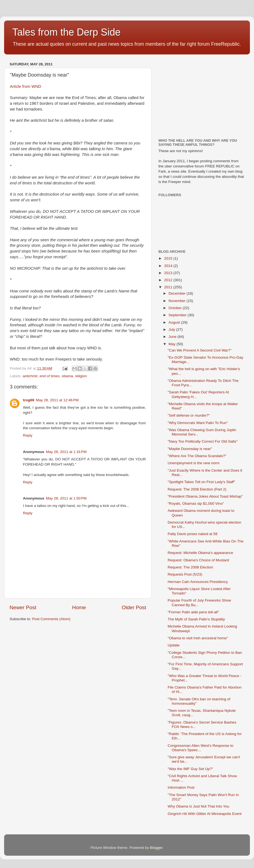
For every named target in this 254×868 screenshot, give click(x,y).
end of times (50, 376)
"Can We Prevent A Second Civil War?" (200, 350)
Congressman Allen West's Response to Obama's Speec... (200, 748)
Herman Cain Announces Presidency (198, 582)
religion (81, 376)
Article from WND (26, 86)
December (178, 293)
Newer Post (23, 607)
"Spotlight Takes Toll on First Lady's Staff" (201, 482)
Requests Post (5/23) (185, 574)
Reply (28, 435)
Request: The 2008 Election (190, 567)
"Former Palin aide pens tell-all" (193, 612)
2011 (169, 287)
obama (67, 376)
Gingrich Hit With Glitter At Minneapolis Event (205, 814)
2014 (169, 266)
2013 (169, 273)
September (178, 315)
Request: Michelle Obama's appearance (200, 553)
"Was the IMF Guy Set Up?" (190, 769)
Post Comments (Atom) (51, 619)
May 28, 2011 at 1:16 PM (66, 452)
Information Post (181, 787)
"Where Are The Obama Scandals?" (197, 456)
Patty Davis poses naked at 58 (193, 534)
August (175, 322)
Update (174, 645)
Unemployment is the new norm (194, 463)
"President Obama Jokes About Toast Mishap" (205, 496)
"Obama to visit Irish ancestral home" (198, 638)
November (178, 301)
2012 (169, 280)
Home (79, 607)
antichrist (30, 376)
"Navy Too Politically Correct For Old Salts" (203, 441)
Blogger (156, 848)
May (172, 344)
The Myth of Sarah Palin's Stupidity (196, 619)
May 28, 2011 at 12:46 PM (57, 400)
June (173, 337)
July (172, 330)
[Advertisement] (199, 94)
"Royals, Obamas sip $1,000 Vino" (196, 503)
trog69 (29, 400)
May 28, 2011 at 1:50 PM (66, 498)
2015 (169, 258)
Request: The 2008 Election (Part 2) (197, 489)
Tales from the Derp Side (66, 32)
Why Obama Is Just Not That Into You (199, 806)
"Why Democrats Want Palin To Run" (198, 423)
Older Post (134, 607)
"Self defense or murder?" (189, 415)
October (176, 308)
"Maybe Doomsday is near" (190, 449)
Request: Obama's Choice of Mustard (198, 560)
